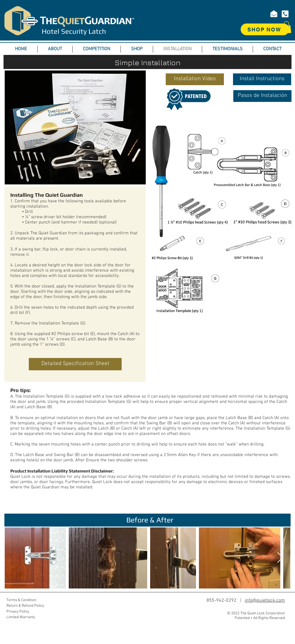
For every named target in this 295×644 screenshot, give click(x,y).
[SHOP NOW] (265, 29)
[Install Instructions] (262, 79)
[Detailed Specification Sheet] (75, 364)
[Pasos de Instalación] (262, 96)
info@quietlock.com (265, 601)
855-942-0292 (222, 601)
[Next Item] (280, 558)
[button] (286, 27)
